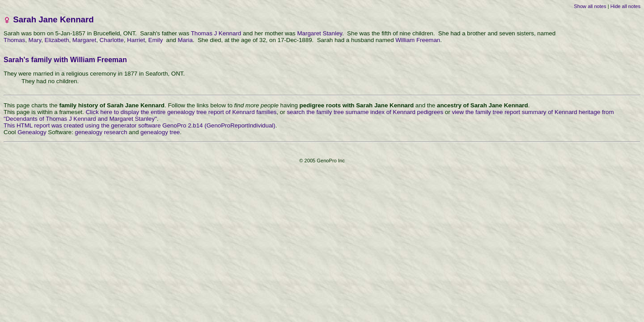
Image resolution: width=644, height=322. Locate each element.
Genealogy (32, 132)
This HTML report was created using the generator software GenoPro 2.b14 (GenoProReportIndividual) (140, 125)
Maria (185, 40)
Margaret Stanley (320, 33)
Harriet (136, 40)
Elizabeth (57, 40)
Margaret (84, 40)
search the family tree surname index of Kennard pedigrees (365, 112)
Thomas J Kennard (216, 33)
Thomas (14, 40)
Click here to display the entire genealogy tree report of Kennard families (181, 112)
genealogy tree (160, 132)
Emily (157, 40)
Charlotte (112, 40)
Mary (35, 40)
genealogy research (101, 132)
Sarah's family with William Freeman (65, 60)
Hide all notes (625, 6)
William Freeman (418, 40)
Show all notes (590, 6)
